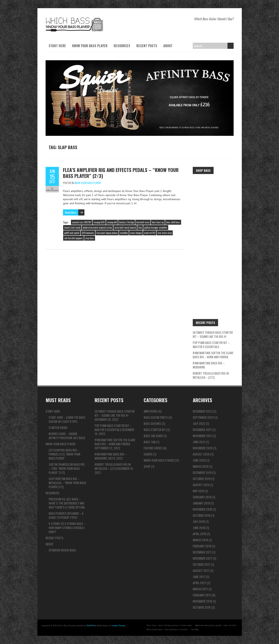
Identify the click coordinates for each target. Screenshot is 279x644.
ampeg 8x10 (99, 222)
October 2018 (202, 515)
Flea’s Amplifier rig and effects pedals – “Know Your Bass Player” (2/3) (121, 173)
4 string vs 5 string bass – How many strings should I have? (67, 528)
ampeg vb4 (112, 222)
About (168, 46)
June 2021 (199, 442)
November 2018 (202, 509)
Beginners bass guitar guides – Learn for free (216, 625)
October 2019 (202, 479)
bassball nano (143, 222)
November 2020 (203, 448)
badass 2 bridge (127, 222)
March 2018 (200, 540)
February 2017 (202, 595)
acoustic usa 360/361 (82, 222)
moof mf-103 (150, 233)
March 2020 (201, 466)
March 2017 (200, 589)
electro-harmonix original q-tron (97, 228)
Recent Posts (147, 46)
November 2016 (202, 601)
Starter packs (58, 427)
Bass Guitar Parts (156, 417)
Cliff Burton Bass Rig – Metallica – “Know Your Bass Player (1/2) (67, 483)
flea (140, 228)
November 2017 (202, 558)
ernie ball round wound (125, 228)
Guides (148, 454)
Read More (71, 212)
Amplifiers (151, 411)
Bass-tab (150, 442)
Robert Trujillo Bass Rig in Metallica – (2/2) (211, 375)
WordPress (91, 626)
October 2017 (202, 564)
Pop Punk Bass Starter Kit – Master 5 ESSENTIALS (211, 345)
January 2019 (201, 503)
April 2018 (199, 534)
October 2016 (202, 607)
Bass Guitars (152, 423)
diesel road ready (72, 228)
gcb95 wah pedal (72, 233)
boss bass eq (158, 222)
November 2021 (202, 436)
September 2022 (203, 417)
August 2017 (201, 570)
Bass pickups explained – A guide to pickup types (66, 515)
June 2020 (199, 460)
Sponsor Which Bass (62, 550)
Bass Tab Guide (153, 436)
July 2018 (199, 521)
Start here (57, 46)
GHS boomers (88, 233)
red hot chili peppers (73, 238)
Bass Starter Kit (155, 430)
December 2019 (202, 472)
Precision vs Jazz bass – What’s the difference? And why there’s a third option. (67, 503)
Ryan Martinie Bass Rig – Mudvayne (209, 365)
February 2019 (202, 497)
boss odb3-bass (173, 222)
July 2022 (199, 423)
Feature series (153, 448)
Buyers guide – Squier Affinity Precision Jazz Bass (67, 436)
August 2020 (201, 454)
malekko (124, 233)
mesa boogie (136, 233)
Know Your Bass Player (90, 46)
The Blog (195, 629)
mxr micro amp (165, 233)
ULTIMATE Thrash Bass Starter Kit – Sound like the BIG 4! (213, 334)
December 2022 (202, 411)
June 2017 (199, 577)
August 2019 (201, 485)
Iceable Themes (118, 626)
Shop (147, 466)
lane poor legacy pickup (107, 233)
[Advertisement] (213, 239)
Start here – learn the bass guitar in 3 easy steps (67, 419)
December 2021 (202, 430)
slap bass (90, 238)
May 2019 (198, 491)
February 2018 (202, 546)
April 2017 (199, 583)
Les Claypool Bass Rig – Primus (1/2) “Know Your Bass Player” (64, 454)
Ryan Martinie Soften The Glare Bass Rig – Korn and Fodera (213, 355)
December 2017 (202, 552)
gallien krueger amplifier (156, 228)
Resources (122, 46)
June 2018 (199, 528)
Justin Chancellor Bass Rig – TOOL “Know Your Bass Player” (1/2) (67, 468)
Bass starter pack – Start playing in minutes (167, 629)
